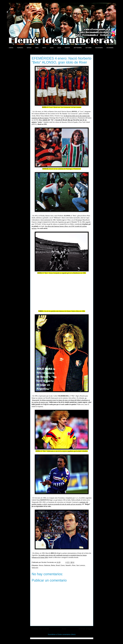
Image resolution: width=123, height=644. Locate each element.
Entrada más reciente (40, 629)
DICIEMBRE (110, 48)
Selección (35, 568)
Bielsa (53, 565)
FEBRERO (20, 48)
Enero (63, 565)
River (74, 565)
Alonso (41, 565)
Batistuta (47, 565)
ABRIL (37, 48)
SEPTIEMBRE (78, 48)
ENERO (11, 48)
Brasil (58, 565)
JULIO (59, 48)
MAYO (44, 48)
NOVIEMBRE (99, 48)
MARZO (29, 48)
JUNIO (52, 48)
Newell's (68, 565)
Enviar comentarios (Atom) (66, 634)
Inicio (64, 629)
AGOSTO (67, 48)
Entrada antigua (85, 629)
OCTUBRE (88, 48)
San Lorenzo (81, 565)
